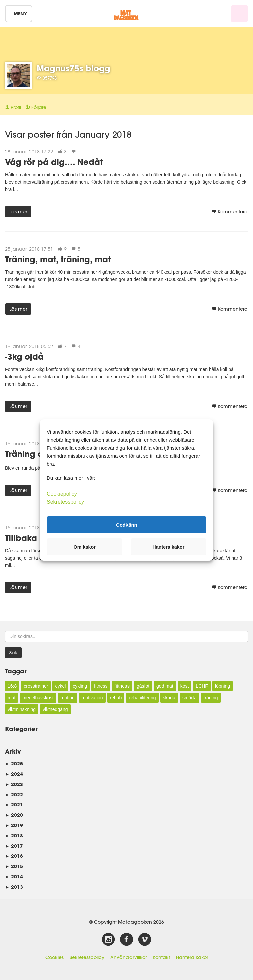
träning (211, 698)
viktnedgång (55, 709)
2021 (14, 804)
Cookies (55, 957)
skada (169, 698)
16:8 (12, 686)
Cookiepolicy (62, 494)
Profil (13, 107)
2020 (14, 815)
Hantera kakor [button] (168, 547)
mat (12, 698)
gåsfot (143, 686)
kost (185, 686)
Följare (36, 107)
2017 (14, 846)
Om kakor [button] (85, 547)
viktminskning (22, 709)
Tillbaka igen (31, 538)
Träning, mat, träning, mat (58, 259)
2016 (14, 856)
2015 (14, 866)
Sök (13, 653)
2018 (14, 835)
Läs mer (18, 212)
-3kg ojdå (24, 356)
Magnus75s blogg (74, 68)
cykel (60, 686)
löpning (222, 686)
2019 (14, 825)
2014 (14, 876)
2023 (14, 784)
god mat (165, 686)
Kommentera (230, 212)
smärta (189, 698)
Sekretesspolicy (87, 957)
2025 (14, 763)
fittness (122, 686)
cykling (80, 686)
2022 (14, 794)
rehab (116, 698)
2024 (14, 774)
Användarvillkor (129, 957)
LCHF (202, 686)
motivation (92, 698)
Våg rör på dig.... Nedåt (54, 162)
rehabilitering (142, 698)
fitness (101, 686)
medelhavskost (38, 698)
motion (68, 698)
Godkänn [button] (126, 525)
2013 (14, 887)
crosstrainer (36, 686)
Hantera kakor (192, 957)
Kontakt (161, 957)
